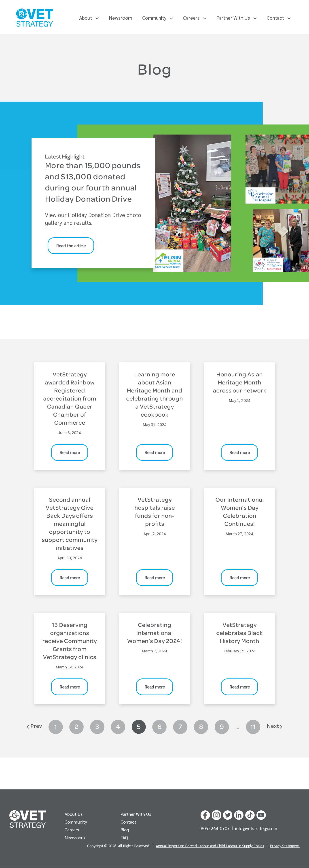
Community (158, 18)
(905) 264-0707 (215, 828)
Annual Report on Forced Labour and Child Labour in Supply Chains (210, 846)
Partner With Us (237, 18)
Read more (70, 453)
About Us (74, 814)
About (89, 18)
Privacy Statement (285, 846)
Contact (279, 18)
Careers (195, 18)
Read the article (71, 246)
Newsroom (121, 18)
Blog (125, 830)
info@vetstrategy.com (256, 828)
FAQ (124, 838)
